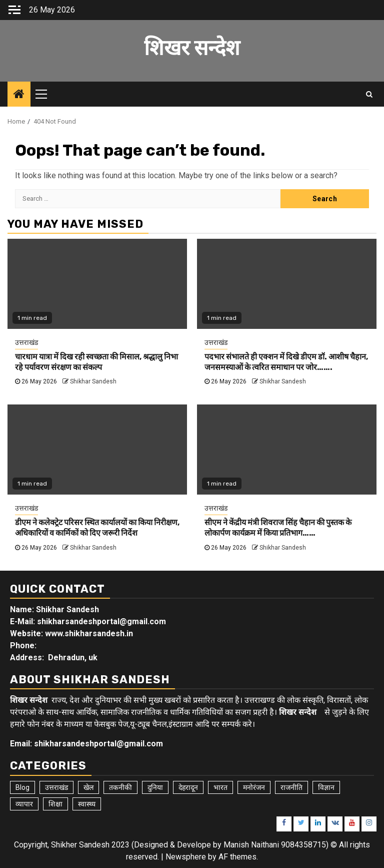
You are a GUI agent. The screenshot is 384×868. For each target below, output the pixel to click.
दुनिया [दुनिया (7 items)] (155, 787)
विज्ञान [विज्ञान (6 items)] (326, 787)
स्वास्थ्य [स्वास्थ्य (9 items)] (87, 804)
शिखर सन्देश (192, 48)
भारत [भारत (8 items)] (220, 787)
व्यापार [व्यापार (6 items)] (24, 804)
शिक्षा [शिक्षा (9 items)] (55, 804)
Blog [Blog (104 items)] (22, 787)
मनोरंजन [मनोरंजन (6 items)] (254, 787)
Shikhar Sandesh (93, 381)
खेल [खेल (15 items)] (88, 787)
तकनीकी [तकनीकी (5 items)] (120, 787)
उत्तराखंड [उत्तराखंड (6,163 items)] (56, 787)
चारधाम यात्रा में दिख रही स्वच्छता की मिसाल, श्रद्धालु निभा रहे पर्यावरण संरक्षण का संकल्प (96, 362)
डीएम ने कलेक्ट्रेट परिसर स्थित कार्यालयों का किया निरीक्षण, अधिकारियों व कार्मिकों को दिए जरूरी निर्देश (97, 528)
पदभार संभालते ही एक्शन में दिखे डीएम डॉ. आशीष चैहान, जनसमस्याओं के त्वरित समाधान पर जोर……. (286, 362)
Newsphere (186, 857)
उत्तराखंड (26, 342)
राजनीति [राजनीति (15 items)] (291, 787)
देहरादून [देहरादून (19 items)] (188, 787)
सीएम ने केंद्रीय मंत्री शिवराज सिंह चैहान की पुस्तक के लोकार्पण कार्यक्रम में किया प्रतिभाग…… (278, 528)
